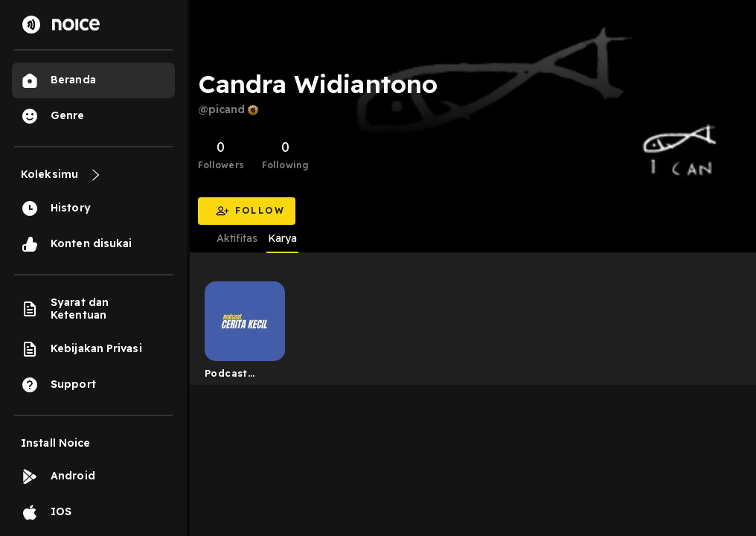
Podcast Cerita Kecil (235, 376)
